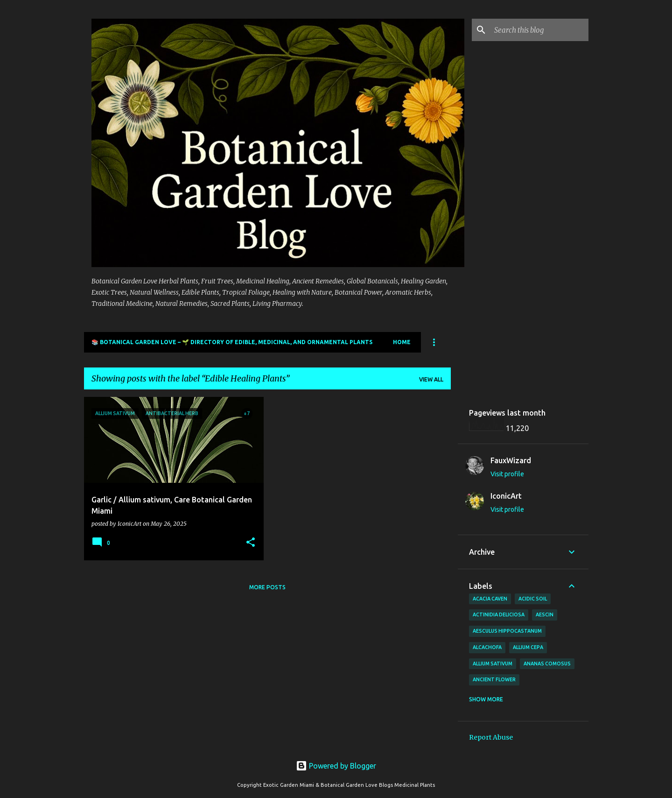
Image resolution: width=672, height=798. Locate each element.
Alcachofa (487, 647)
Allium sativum (493, 664)
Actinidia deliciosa (499, 614)
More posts (267, 587)
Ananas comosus (547, 664)
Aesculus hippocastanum (507, 631)
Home (402, 342)
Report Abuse (491, 737)
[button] (251, 543)
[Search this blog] (539, 30)
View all (431, 379)
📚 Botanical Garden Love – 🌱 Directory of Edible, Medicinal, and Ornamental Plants (232, 342)
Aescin (545, 614)
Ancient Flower (494, 679)
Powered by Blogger (336, 766)
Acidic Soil (533, 599)
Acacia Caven (490, 599)
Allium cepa (528, 647)
